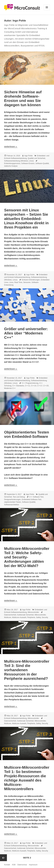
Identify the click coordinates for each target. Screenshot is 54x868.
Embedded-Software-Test (31, 499)
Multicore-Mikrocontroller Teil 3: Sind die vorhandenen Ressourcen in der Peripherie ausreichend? (27, 670)
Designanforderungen (12, 499)
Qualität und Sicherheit (36, 158)
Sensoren (27, 282)
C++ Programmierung (30, 383)
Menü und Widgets (47, 10)
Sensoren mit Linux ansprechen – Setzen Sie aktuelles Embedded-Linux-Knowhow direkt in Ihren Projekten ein (26, 219)
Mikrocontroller (33, 612)
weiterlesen (11, 146)
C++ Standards (18, 386)
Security (45, 617)
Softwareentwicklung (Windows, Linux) (19, 161)
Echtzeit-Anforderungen (31, 280)
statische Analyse (11, 166)
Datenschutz (22, 865)
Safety (38, 617)
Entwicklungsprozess (12, 163)
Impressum (33, 865)
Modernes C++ (10, 388)
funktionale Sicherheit (25, 615)
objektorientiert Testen (13, 502)
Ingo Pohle (28, 156)
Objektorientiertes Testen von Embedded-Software (27, 434)
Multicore (8, 617)
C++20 (46, 386)
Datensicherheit (10, 615)
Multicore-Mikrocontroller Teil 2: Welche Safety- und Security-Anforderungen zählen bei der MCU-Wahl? (27, 557)
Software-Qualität (42, 163)
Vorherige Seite (3, 858)
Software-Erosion (28, 163)
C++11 (28, 386)
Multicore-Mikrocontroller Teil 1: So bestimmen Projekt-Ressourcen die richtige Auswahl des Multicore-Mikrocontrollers (27, 778)
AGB (14, 865)
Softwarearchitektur (12, 505)
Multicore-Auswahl (19, 617)
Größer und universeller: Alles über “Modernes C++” (26, 333)
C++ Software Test (36, 497)
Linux (11, 282)
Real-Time (18, 282)
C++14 (34, 386)
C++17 (40, 386)
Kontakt (7, 865)
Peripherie (31, 617)
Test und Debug (19, 497)
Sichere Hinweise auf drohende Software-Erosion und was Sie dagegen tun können (23, 98)
